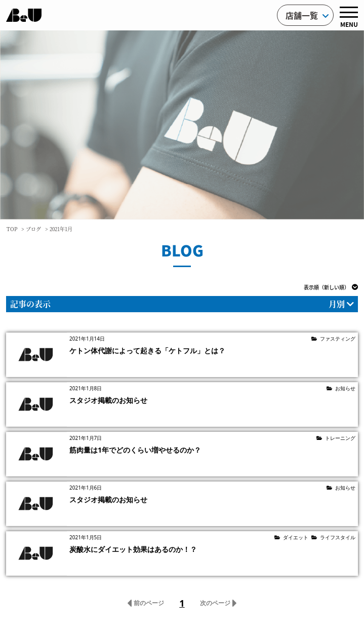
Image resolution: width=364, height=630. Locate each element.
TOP (12, 229)
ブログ (33, 229)
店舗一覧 (307, 15)
